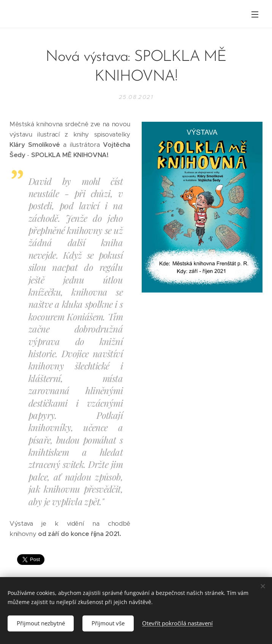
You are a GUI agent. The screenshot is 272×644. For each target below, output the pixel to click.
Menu (255, 14)
